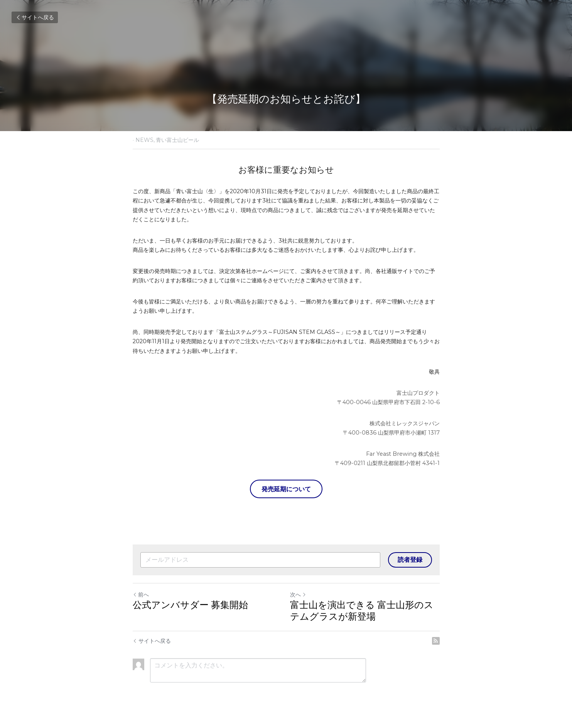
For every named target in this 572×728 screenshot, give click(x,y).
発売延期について (286, 489)
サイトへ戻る (35, 17)
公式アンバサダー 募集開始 (190, 605)
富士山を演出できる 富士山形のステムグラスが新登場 (362, 611)
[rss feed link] (436, 641)
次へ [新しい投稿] (298, 595)
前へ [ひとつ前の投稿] (141, 595)
